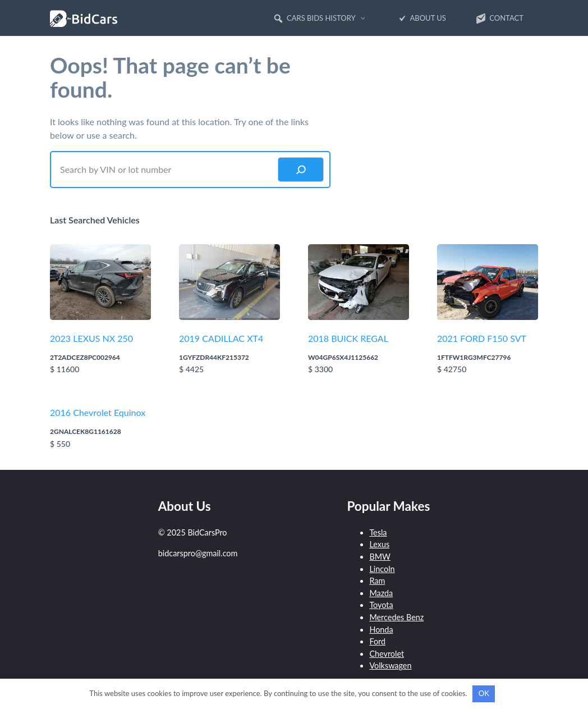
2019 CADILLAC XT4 (221, 338)
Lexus (379, 544)
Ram (377, 581)
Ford (377, 641)
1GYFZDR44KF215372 (214, 357)
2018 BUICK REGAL (348, 338)
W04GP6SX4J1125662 (343, 357)
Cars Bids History (314, 19)
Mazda (381, 593)
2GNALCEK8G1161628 (86, 431)
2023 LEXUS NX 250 (91, 338)
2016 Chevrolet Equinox (98, 412)
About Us (421, 19)
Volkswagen (390, 665)
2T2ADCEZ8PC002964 (85, 357)
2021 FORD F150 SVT (482, 338)
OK (484, 693)
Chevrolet (387, 654)
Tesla (378, 532)
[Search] (301, 170)
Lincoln (382, 569)
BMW (380, 557)
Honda (381, 630)
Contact (499, 19)
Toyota (381, 605)
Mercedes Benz (396, 617)
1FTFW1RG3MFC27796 (474, 357)
